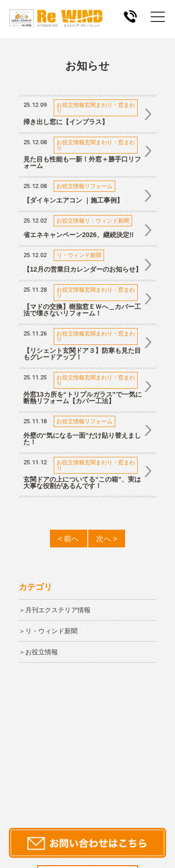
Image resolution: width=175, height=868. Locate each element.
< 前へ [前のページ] (69, 538)
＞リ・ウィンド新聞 (48, 631)
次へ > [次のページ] (107, 538)
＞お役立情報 (38, 652)
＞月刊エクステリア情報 (55, 610)
